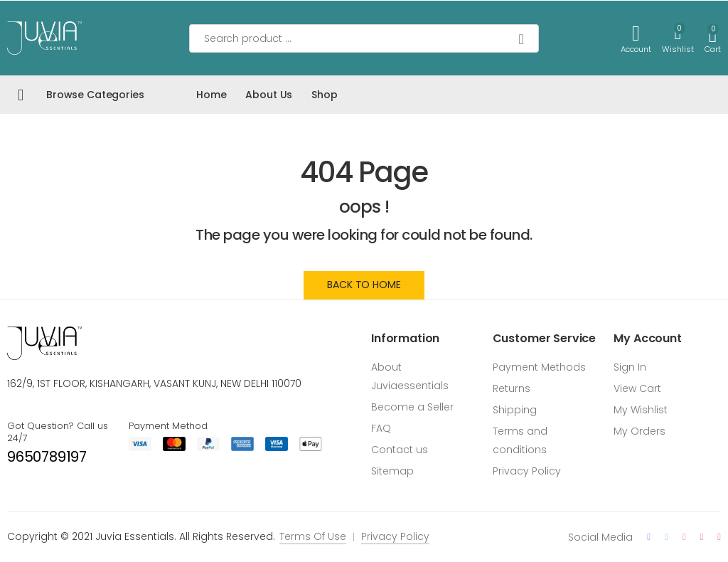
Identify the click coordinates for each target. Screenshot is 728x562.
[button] (713, 38)
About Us (269, 95)
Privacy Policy (527, 471)
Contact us (400, 450)
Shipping (515, 410)
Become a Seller (412, 407)
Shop (324, 95)
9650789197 (47, 457)
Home (211, 95)
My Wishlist (641, 410)
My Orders (639, 431)
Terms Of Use (313, 536)
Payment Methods (539, 367)
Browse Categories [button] (95, 95)
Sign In (630, 367)
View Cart (637, 388)
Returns (512, 388)
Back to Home (364, 285)
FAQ (381, 428)
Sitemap (392, 471)
